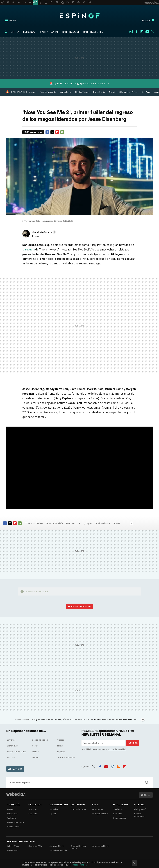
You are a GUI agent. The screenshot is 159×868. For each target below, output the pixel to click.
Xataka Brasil (13, 850)
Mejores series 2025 (42, 719)
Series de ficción (40, 740)
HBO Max (11, 757)
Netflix (35, 746)
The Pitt (36, 757)
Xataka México (13, 846)
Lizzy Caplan (87, 523)
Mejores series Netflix (124, 719)
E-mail (62, 132)
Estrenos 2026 (84, 719)
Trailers (40, 523)
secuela (72, 523)
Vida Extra (33, 814)
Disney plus (12, 746)
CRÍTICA (15, 32)
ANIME (55, 32)
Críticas (61, 740)
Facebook (136, 32)
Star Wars (146, 92)
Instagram (131, 32)
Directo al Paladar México (78, 847)
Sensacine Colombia (58, 850)
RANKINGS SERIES (93, 32)
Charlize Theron (82, 92)
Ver (81, 606)
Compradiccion (120, 818)
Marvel (112, 92)
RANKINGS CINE (71, 32)
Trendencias (118, 809)
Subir (144, 795)
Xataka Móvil (13, 814)
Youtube (147, 32)
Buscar (147, 782)
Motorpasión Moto (100, 814)
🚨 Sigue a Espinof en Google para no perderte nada (77, 83)
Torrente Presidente (48, 92)
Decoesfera (118, 814)
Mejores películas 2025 (64, 719)
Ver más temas (15, 769)
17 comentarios (35, 132)
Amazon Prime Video (17, 752)
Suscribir (133, 743)
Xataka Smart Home (16, 822)
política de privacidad (117, 749)
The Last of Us (99, 92)
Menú (13, 20)
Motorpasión (97, 809)
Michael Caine (104, 523)
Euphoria (61, 752)
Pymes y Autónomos (139, 815)
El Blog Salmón (141, 809)
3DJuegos (32, 809)
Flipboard (142, 32)
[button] (44, 232)
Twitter (153, 32)
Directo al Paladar (78, 809)
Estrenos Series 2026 (103, 719)
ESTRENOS (29, 32)
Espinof (79, 16)
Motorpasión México (101, 846)
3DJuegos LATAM (35, 846)
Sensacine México (57, 846)
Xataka (10, 809)
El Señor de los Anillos (128, 92)
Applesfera (11, 818)
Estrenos (11, 740)
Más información (80, 865)
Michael (32, 92)
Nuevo (146, 20)
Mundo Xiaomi (13, 827)
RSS (118, 766)
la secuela (28, 249)
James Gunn (65, 92)
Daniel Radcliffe (56, 523)
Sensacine (54, 809)
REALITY (43, 32)
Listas (60, 746)
